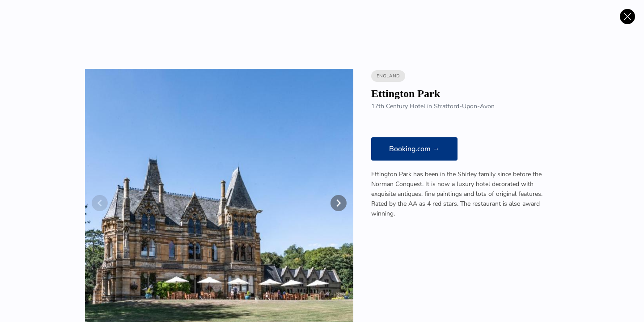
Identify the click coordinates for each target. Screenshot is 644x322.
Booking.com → (414, 149)
